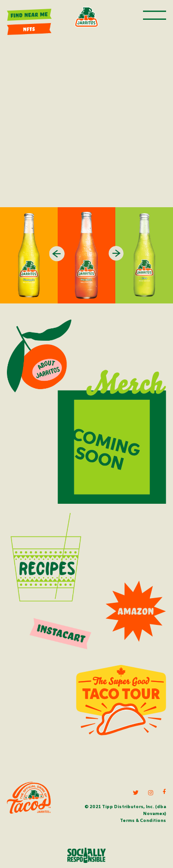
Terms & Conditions (143, 821)
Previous (57, 254)
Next (116, 254)
